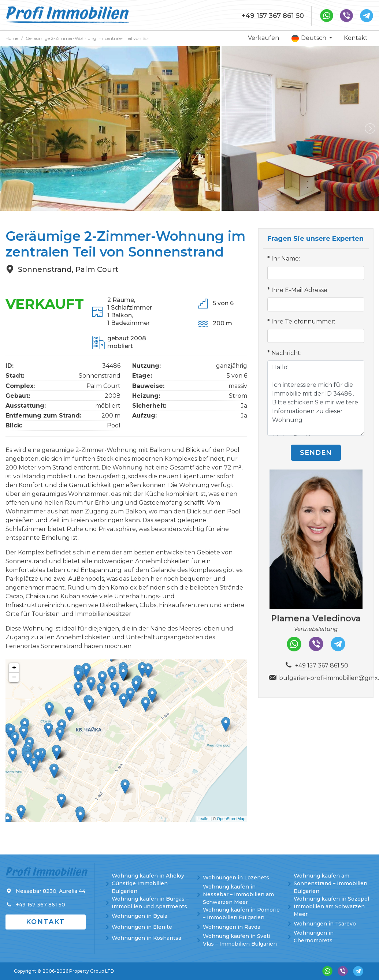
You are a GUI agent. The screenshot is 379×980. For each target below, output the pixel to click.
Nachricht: (286, 353)
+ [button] (14, 668)
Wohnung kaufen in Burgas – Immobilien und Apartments (150, 903)
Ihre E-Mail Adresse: (300, 290)
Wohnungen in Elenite (142, 927)
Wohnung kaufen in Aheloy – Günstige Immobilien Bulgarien (150, 883)
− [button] (14, 677)
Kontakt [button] (45, 922)
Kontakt (356, 38)
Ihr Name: (286, 259)
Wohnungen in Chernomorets (314, 937)
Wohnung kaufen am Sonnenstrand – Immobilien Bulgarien (330, 883)
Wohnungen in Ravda (232, 927)
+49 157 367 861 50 (273, 16)
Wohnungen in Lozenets (236, 878)
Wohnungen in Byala (140, 916)
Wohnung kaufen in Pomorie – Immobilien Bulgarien (241, 914)
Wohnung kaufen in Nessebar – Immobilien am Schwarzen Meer (238, 894)
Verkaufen (263, 38)
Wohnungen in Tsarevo (325, 924)
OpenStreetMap (231, 819)
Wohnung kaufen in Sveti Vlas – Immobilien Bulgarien (240, 940)
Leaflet (203, 819)
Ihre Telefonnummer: (303, 321)
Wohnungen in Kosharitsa (146, 938)
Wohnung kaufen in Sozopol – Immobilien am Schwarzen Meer (333, 906)
